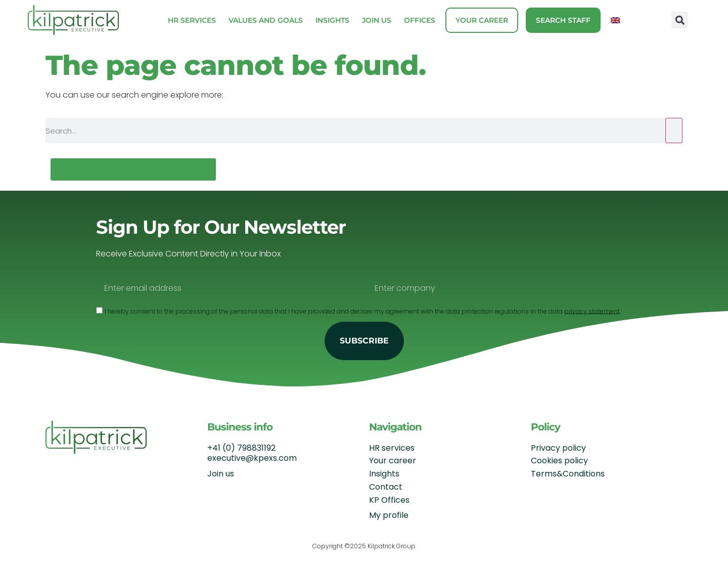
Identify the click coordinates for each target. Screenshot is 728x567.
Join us (377, 20)
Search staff (563, 20)
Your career (482, 20)
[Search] (674, 130)
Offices (420, 20)
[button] (680, 20)
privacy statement (592, 311)
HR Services (192, 20)
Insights (332, 20)
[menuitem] (615, 20)
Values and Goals (266, 20)
